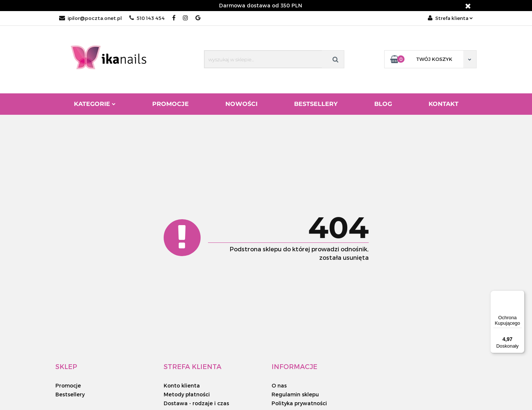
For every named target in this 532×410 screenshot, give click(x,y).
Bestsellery (316, 104)
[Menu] (520, 295)
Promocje (170, 104)
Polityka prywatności (299, 403)
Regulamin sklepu (295, 394)
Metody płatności (187, 394)
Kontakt (444, 104)
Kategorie (95, 104)
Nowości (241, 104)
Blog (383, 104)
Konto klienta (182, 385)
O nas (279, 385)
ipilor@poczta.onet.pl (91, 18)
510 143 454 (147, 18)
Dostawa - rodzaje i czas (196, 403)
